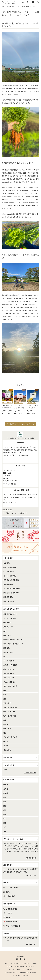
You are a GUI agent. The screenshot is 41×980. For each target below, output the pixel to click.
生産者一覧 (26, 964)
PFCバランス (8, 729)
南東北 (6, 793)
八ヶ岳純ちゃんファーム (13, 6)
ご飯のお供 (7, 703)
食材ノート (9, 892)
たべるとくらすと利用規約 (24, 970)
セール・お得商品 (10, 576)
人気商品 (6, 563)
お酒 (5, 720)
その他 (6, 746)
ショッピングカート (12, 922)
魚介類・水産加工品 (10, 665)
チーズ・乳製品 (9, 661)
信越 (5, 802)
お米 (5, 631)
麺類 (5, 699)
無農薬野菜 (7, 623)
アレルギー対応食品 (10, 737)
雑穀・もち (7, 635)
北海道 (6, 785)
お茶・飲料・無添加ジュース (13, 644)
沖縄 (5, 831)
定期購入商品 (8, 597)
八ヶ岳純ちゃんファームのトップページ (21, 424)
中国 (5, 819)
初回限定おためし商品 (11, 580)
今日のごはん (9, 896)
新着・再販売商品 (10, 567)
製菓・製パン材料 (10, 716)
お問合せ (34, 964)
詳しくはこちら (32, 858)
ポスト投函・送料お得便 (12, 588)
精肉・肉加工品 (9, 669)
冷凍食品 (6, 648)
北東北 (6, 789)
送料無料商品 (8, 584)
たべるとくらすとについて (12, 964)
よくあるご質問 (10, 909)
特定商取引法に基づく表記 (28, 973)
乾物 (5, 690)
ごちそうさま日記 (11, 888)
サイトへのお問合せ (12, 926)
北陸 (5, 810)
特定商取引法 (7, 510)
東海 (5, 806)
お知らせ (10, 967)
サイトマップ (30, 967)
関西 (5, 814)
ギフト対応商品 (9, 572)
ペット (6, 741)
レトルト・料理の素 (10, 707)
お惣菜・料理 (8, 652)
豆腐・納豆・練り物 (10, 686)
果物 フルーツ (8, 627)
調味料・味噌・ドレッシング (13, 639)
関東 (5, 797)
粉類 (5, 695)
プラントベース (9, 673)
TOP (3, 6)
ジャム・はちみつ (9, 682)
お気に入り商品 (9, 601)
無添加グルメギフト (10, 614)
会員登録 (8, 913)
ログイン (8, 917)
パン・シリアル (9, 678)
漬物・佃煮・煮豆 (10, 712)
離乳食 (6, 724)
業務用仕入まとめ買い (11, 593)
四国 (5, 823)
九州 (5, 827)
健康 (5, 733)
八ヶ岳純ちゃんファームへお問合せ (15, 513)
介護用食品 (7, 750)
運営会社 (12, 970)
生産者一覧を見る (31, 773)
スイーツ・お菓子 (10, 618)
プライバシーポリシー (12, 973)
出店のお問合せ (19, 967)
